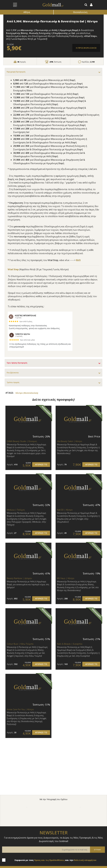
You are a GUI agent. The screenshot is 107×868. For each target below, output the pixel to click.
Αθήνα (27, 12)
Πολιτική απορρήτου (85, 860)
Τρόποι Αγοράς (13, 382)
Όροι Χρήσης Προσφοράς (17, 363)
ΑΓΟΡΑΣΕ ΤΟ (41, 464)
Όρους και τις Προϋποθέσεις (49, 860)
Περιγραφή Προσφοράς (16, 72)
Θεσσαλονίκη (80, 12)
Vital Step (13, 269)
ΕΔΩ (78, 260)
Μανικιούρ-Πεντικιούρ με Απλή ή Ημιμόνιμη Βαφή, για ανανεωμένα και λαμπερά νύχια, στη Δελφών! (28, 584)
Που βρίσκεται (13, 373)
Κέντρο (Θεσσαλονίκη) (27, 393)
